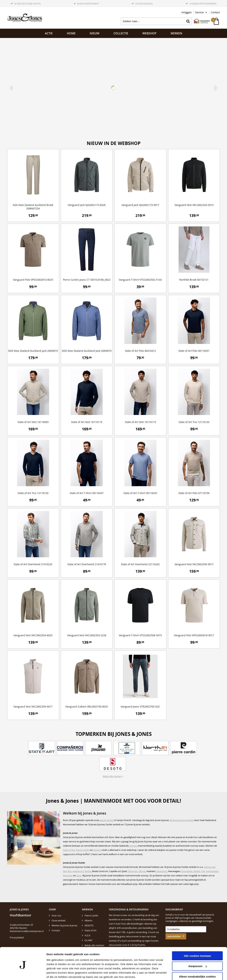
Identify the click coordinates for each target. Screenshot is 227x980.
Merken (176, 33)
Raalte (197, 871)
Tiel (203, 871)
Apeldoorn (78, 871)
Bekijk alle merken (112, 776)
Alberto (88, 920)
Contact (215, 12)
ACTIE (49, 33)
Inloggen (187, 12)
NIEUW (95, 33)
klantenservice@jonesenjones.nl (27, 931)
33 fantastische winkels (182, 820)
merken (133, 846)
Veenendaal (212, 871)
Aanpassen (198, 952)
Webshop (149, 33)
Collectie (121, 33)
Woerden (68, 875)
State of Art (69, 850)
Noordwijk (187, 871)
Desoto (97, 850)
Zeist (79, 875)
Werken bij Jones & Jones (64, 925)
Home (71, 33)
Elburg (142, 871)
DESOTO (89, 925)
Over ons (56, 916)
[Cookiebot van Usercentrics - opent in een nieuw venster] (23, 973)
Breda (88, 871)
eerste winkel (107, 820)
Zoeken (188, 21)
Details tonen (55, 973)
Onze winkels (59, 920)
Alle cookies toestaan (197, 942)
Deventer (133, 871)
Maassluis (162, 871)
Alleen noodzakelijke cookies (197, 963)
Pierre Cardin (83, 850)
